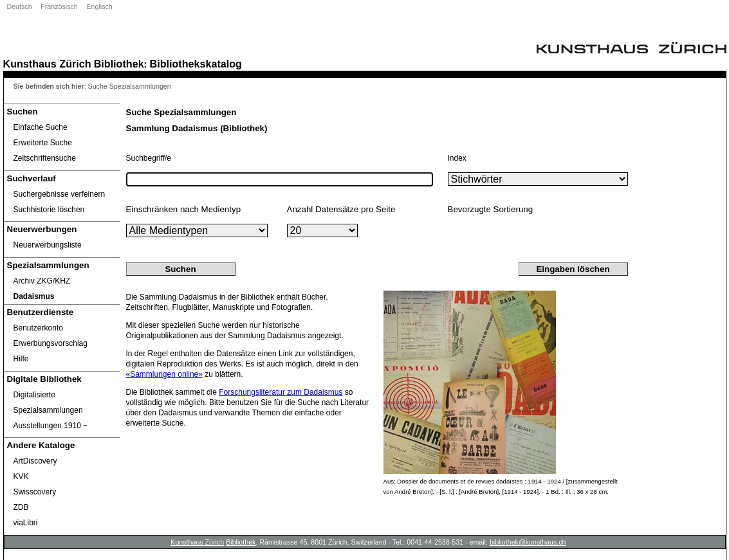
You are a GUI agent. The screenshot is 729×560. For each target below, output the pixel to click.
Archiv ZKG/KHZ (42, 281)
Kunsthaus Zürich (47, 64)
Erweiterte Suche (43, 143)
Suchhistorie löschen (49, 210)
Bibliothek (119, 64)
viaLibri (26, 523)
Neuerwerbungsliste (48, 245)
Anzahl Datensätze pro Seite (341, 209)
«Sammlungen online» (164, 374)
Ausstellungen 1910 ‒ (51, 426)
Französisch (59, 6)
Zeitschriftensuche (45, 158)
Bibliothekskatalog (196, 64)
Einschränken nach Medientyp (184, 209)
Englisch (99, 6)
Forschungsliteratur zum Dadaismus (281, 392)
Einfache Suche (41, 127)
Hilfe (21, 359)
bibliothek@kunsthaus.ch (528, 542)
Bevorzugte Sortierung (491, 209)
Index (457, 158)
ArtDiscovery (35, 461)
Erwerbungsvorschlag (51, 343)
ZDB (21, 507)
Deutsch (20, 6)
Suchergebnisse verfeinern (60, 194)
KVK (21, 476)
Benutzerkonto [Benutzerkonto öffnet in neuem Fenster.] (38, 328)
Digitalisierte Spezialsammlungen (48, 402)
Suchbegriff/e (149, 158)
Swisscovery (35, 492)
